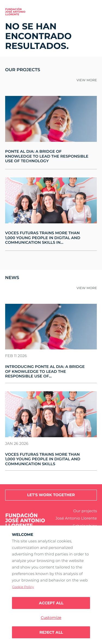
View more (87, 80)
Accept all (51, 603)
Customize (51, 618)
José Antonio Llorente (76, 518)
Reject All (51, 632)
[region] (51, 585)
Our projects (85, 511)
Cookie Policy (23, 587)
